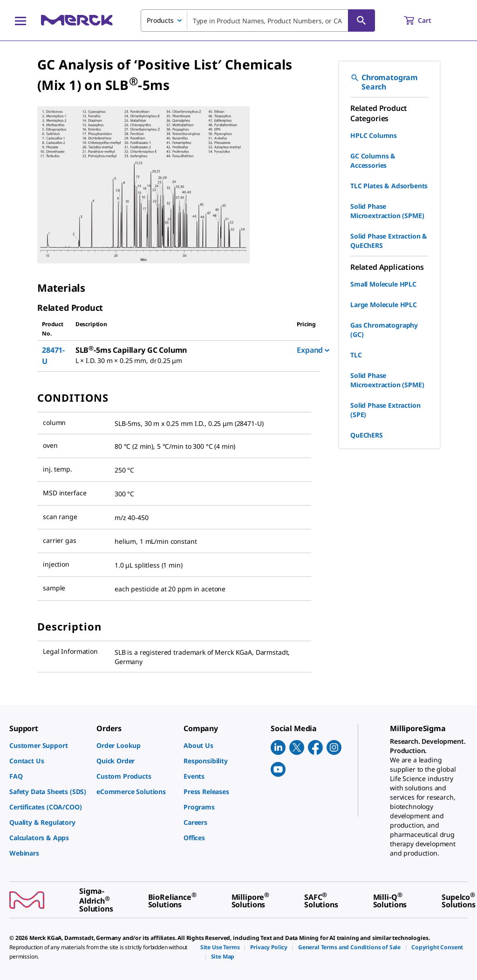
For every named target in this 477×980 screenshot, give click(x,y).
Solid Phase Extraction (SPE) (385, 410)
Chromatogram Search (384, 82)
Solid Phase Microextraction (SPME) (387, 211)
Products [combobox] (160, 20)
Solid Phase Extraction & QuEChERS (389, 241)
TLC (356, 355)
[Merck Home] (77, 20)
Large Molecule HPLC (384, 305)
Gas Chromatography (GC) (384, 330)
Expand (313, 350)
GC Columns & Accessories (373, 161)
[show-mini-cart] (426, 21)
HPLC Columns (374, 135)
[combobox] (258, 21)
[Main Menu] (20, 21)
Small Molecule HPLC (383, 284)
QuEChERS (367, 435)
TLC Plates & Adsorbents (389, 186)
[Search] (361, 21)
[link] (48, 745)
